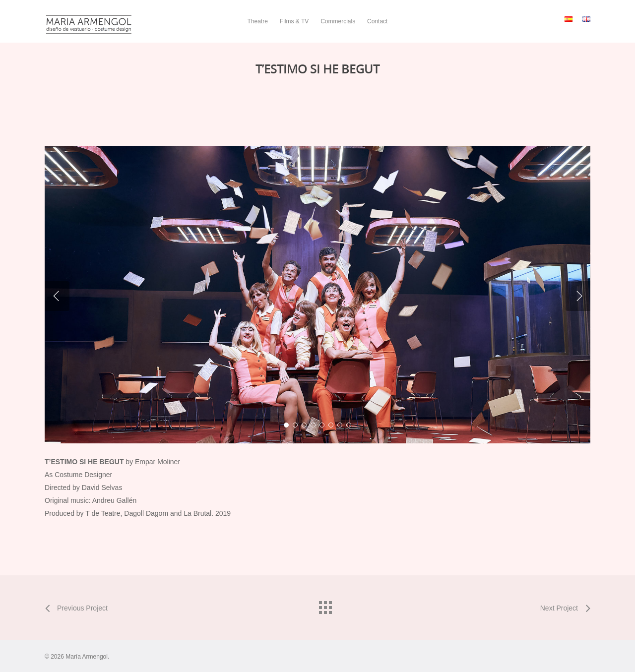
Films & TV (294, 21)
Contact (377, 21)
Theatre (258, 21)
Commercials (338, 21)
